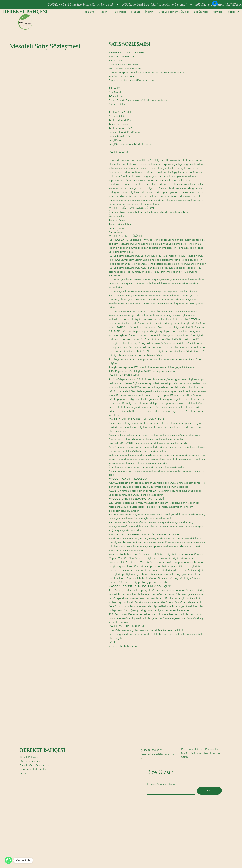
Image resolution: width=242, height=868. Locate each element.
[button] (235, 4)
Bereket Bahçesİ (25, 12)
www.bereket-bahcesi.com (177, 459)
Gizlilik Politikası (29, 757)
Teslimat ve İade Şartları (33, 769)
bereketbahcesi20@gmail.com (136, 80)
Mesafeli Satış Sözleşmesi (35, 765)
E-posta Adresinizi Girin (161, 784)
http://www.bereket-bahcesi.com (184, 160)
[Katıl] (209, 791)
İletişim (24, 773)
